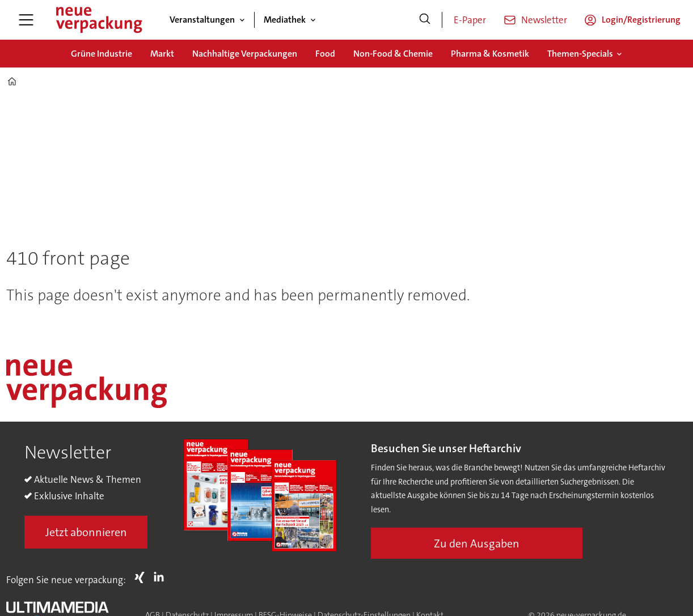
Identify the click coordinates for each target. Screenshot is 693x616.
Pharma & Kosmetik (490, 54)
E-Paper (470, 20)
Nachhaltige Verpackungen (245, 54)
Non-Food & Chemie (393, 54)
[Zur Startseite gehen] (99, 20)
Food (325, 54)
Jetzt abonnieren (86, 532)
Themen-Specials (580, 54)
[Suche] (425, 20)
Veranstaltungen (202, 20)
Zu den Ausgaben (477, 543)
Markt (162, 54)
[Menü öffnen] (26, 20)
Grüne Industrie (102, 54)
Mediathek (285, 20)
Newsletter (544, 20)
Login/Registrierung (641, 20)
